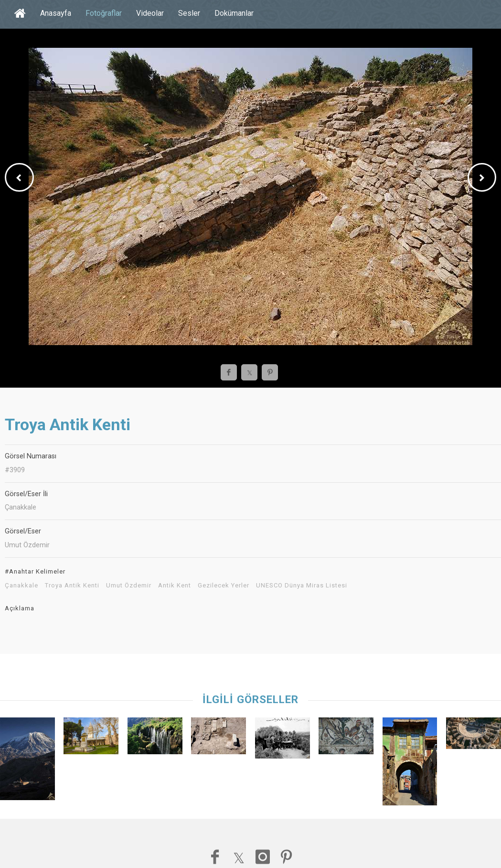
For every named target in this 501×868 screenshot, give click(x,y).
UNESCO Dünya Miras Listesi (302, 586)
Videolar (150, 13)
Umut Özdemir (129, 586)
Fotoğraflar (104, 13)
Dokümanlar (234, 13)
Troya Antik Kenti (72, 586)
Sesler (189, 13)
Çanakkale (21, 586)
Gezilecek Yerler (224, 586)
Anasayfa (56, 13)
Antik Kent (175, 586)
